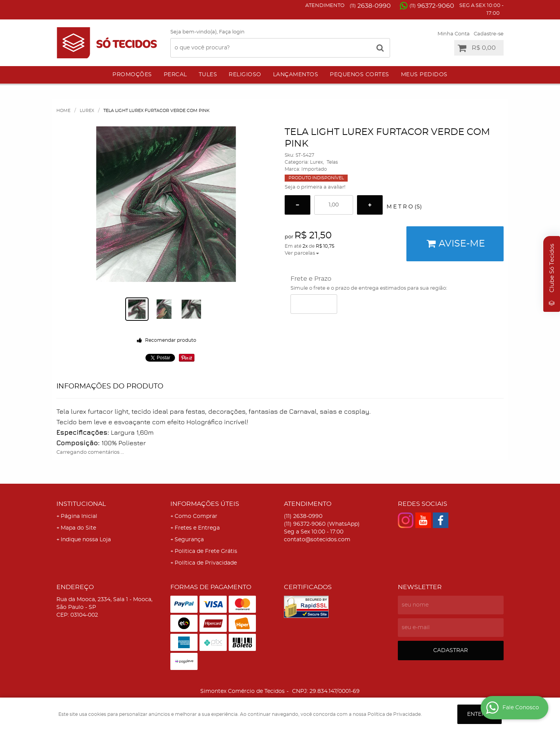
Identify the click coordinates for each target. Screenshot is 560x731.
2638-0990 (370, 6)
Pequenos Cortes (360, 75)
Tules (208, 75)
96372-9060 (432, 6)
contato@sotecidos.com (317, 540)
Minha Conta (454, 34)
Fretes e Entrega (197, 528)
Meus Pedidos (424, 75)
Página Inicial (79, 516)
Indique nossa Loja (86, 540)
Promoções (132, 75)
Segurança (189, 540)
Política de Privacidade (206, 563)
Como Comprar (196, 516)
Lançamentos (296, 75)
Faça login (232, 32)
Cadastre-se (489, 34)
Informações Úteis (205, 504)
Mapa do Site (78, 528)
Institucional (81, 504)
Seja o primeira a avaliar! (315, 187)
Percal (175, 75)
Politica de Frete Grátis (206, 551)
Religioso (245, 75)
